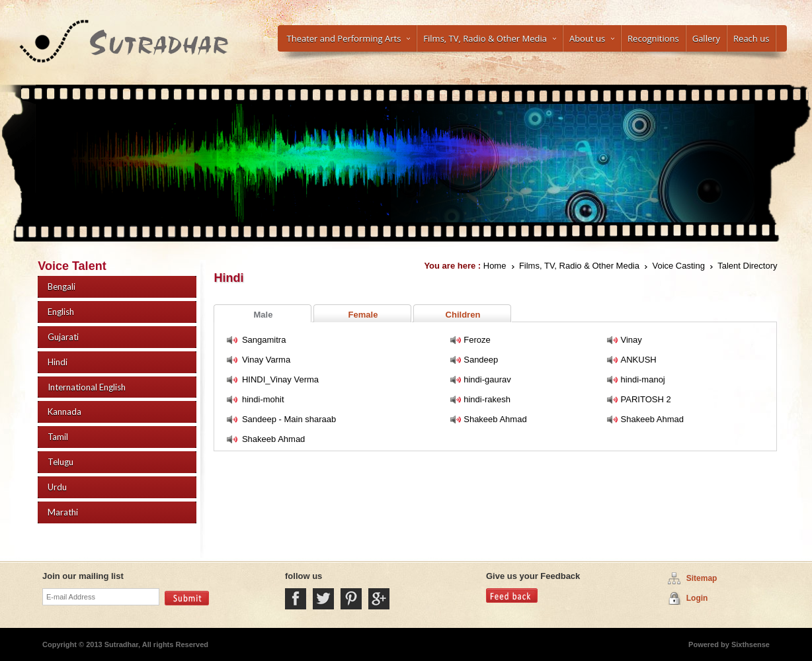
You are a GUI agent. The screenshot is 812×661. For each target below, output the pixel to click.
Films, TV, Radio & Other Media (490, 38)
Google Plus (379, 599)
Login (697, 598)
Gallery (706, 38)
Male (264, 315)
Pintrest (351, 599)
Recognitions (653, 38)
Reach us (751, 38)
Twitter (323, 599)
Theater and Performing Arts (349, 38)
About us (592, 38)
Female (363, 315)
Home (495, 266)
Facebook (296, 599)
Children (463, 315)
